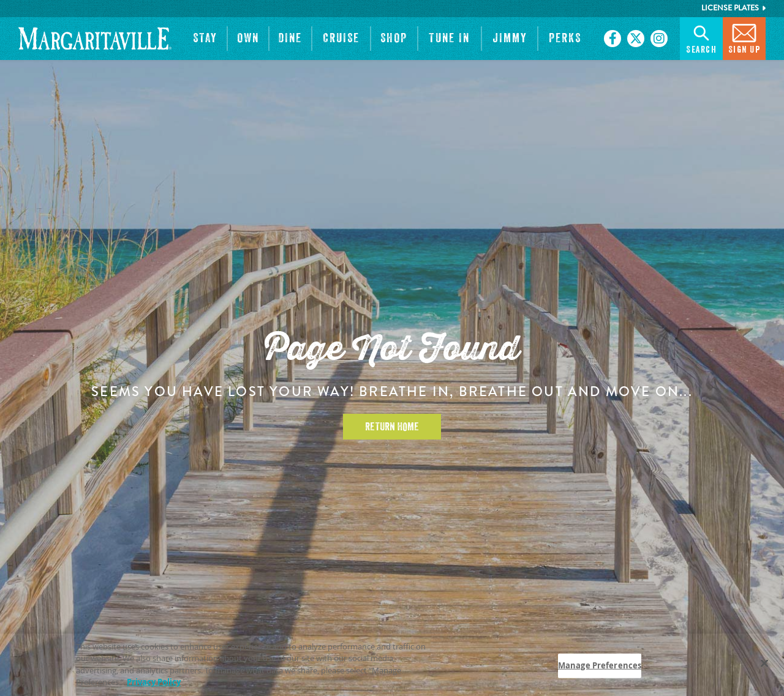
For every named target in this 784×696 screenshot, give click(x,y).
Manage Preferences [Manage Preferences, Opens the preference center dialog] (600, 667)
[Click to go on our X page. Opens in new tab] (636, 39)
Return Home (392, 427)
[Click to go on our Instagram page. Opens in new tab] (659, 39)
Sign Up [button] (744, 38)
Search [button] (701, 38)
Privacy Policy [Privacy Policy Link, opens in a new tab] (154, 684)
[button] (205, 39)
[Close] (764, 665)
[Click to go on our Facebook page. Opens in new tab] (612, 39)
